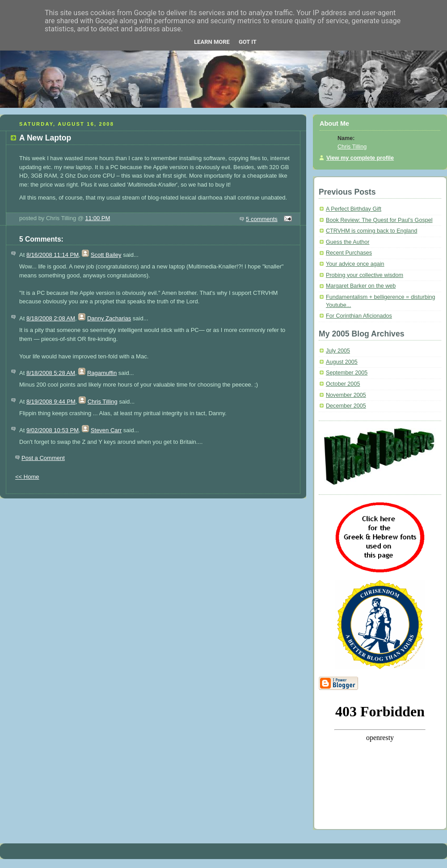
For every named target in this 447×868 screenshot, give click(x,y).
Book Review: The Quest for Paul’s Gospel (379, 220)
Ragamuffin (102, 373)
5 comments (262, 219)
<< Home (27, 477)
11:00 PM (98, 218)
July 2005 (338, 351)
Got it (248, 42)
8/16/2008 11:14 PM (53, 255)
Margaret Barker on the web (361, 286)
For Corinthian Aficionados (359, 316)
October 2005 (343, 384)
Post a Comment (43, 458)
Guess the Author (348, 242)
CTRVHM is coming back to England (371, 231)
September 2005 (347, 373)
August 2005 (342, 362)
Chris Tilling (103, 402)
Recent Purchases (349, 253)
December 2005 (346, 406)
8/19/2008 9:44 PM (51, 402)
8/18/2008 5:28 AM (51, 373)
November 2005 (346, 395)
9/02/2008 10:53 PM (53, 430)
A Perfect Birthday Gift (354, 209)
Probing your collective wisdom (365, 275)
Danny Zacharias (109, 318)
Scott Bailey (106, 255)
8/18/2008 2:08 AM (51, 318)
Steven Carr (106, 430)
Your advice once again (355, 264)
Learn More (212, 42)
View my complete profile (360, 158)
